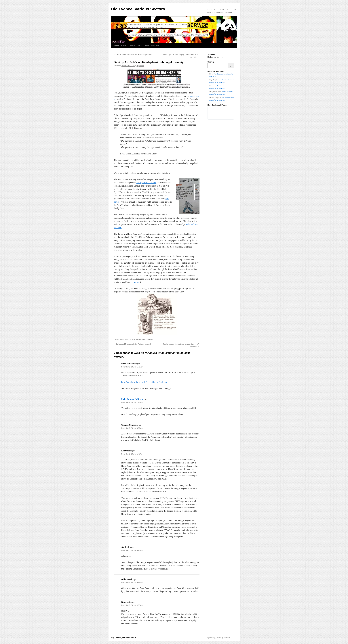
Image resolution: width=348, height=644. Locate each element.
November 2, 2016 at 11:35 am (132, 367)
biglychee (141, 66)
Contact (124, 45)
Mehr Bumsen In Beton (132, 399)
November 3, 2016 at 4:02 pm (132, 605)
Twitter (133, 45)
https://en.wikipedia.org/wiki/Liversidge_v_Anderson (144, 382)
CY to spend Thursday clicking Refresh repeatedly (133, 55)
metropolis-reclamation (146, 183)
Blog (133, 339)
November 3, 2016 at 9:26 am (132, 550)
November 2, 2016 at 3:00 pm (132, 428)
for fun (136, 282)
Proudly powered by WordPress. (220, 638)
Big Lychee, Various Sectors (138, 9)
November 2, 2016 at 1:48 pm (132, 402)
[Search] (231, 66)
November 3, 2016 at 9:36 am (132, 583)
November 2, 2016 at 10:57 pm (132, 454)
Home (116, 45)
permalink (149, 339)
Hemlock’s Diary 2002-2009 (148, 45)
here (157, 115)
